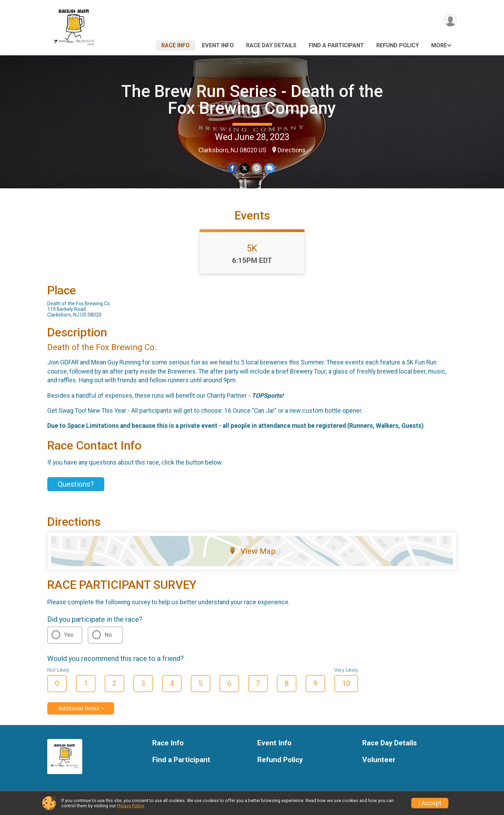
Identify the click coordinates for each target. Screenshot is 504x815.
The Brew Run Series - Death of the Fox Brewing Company (252, 100)
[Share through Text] (269, 168)
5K (252, 248)
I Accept (430, 803)
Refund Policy (398, 45)
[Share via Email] (257, 168)
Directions (292, 150)
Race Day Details (271, 45)
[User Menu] (450, 20)
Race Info (176, 45)
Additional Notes (79, 708)
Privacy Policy (130, 806)
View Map (252, 551)
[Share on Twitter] (244, 168)
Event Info (218, 45)
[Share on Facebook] (232, 168)
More (439, 45)
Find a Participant (336, 45)
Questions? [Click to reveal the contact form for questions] (76, 484)
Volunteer (379, 760)
